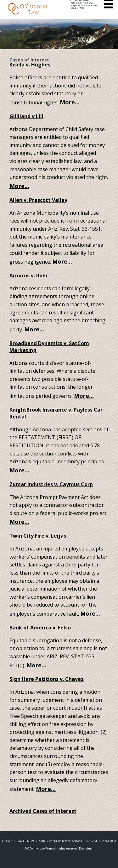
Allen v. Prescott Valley (38, 200)
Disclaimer (86, 848)
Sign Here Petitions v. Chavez (47, 679)
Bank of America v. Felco (40, 628)
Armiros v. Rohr (29, 276)
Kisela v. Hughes (30, 65)
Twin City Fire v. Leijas (38, 536)
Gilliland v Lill (26, 116)
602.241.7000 (77, 8)
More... (70, 102)
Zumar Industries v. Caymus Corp (51, 484)
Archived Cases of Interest (43, 811)
